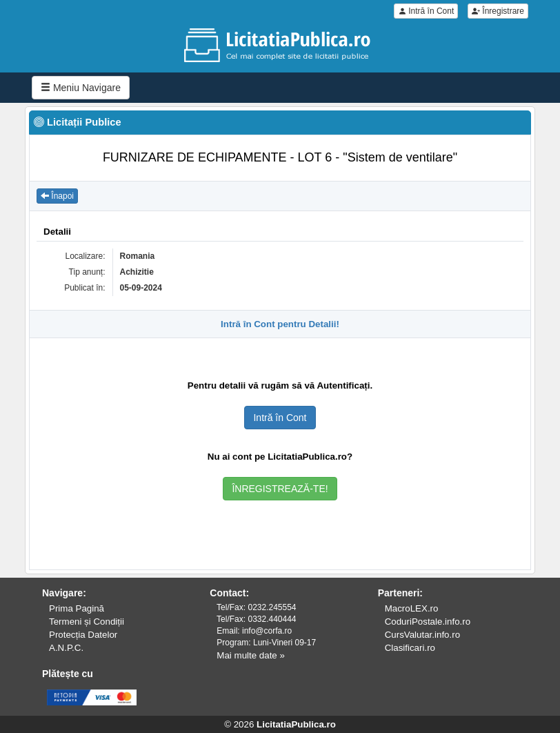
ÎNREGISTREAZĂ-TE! (280, 489)
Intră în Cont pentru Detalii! (280, 324)
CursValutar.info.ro (422, 635)
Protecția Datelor (83, 635)
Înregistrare (498, 11)
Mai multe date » (251, 655)
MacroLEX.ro (412, 608)
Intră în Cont (426, 11)
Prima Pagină (77, 608)
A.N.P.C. (66, 648)
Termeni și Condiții (87, 622)
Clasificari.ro (410, 648)
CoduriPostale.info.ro (428, 622)
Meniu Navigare (81, 88)
